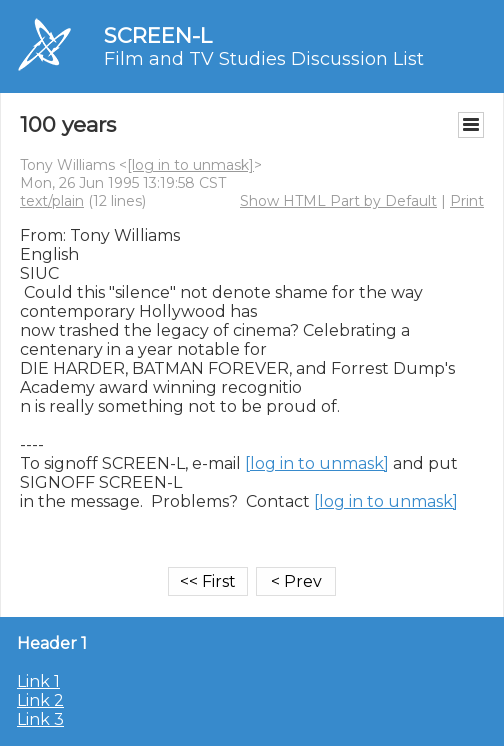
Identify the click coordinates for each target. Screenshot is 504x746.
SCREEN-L (158, 35)
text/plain (52, 201)
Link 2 (40, 700)
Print (467, 201)
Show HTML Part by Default (338, 201)
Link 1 (38, 681)
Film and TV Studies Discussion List (264, 59)
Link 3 (40, 719)
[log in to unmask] (190, 165)
